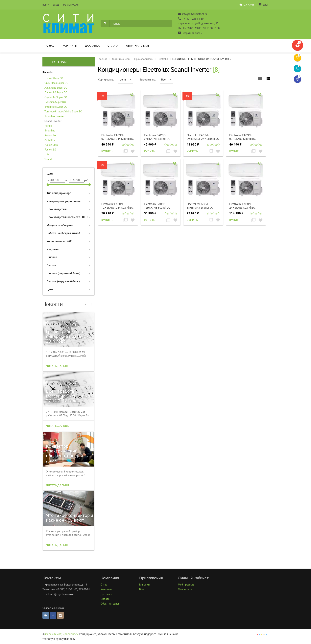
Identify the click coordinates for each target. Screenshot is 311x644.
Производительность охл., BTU (67, 217)
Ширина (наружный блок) (63, 273)
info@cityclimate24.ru (192, 14)
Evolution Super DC (55, 102)
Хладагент (54, 249)
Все (166, 80)
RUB (45, 5)
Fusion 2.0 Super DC (56, 92)
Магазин (247, 5)
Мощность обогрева (60, 225)
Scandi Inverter (53, 121)
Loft (47, 154)
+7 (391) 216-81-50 (191, 19)
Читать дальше (58, 366)
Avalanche (50, 135)
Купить (107, 151)
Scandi (48, 159)
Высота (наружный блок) (63, 281)
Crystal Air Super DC (56, 97)
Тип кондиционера (59, 193)
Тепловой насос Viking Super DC (63, 111)
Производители (144, 59)
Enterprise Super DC (56, 107)
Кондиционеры (121, 59)
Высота (52, 265)
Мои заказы (185, 589)
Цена (125, 80)
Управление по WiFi (60, 241)
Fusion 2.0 (50, 149)
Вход (56, 5)
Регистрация (71, 5)
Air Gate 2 (50, 140)
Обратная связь (190, 33)
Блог (263, 5)
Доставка (92, 46)
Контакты (70, 46)
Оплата (113, 46)
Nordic (48, 126)
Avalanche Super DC (56, 88)
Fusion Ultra (51, 145)
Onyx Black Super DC (56, 83)
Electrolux (48, 72)
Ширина (52, 257)
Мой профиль (186, 585)
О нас (50, 46)
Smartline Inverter (54, 116)
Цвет (50, 289)
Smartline (50, 130)
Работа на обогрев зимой (63, 233)
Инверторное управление (64, 201)
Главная (102, 59)
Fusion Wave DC (54, 78)
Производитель (57, 209)
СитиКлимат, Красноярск (62, 634)
